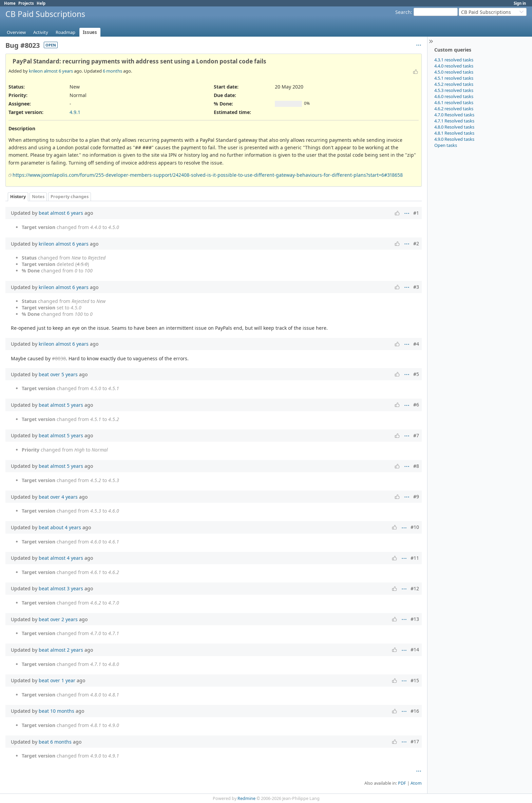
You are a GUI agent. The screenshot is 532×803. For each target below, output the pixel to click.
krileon (36, 71)
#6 (416, 405)
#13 (415, 619)
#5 (416, 374)
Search (403, 12)
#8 (416, 466)
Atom (416, 783)
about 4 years (66, 527)
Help (41, 3)
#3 (416, 287)
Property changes (70, 197)
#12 (415, 588)
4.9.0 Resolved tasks (454, 139)
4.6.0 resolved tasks (454, 96)
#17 (415, 741)
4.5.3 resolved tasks (454, 90)
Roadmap (65, 32)
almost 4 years (67, 558)
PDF (402, 783)
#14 (415, 649)
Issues (90, 32)
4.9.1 (75, 112)
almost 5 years (67, 405)
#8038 (59, 358)
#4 (416, 344)
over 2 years (64, 619)
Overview (16, 32)
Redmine (246, 798)
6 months (112, 71)
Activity (41, 32)
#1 (416, 213)
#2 (416, 243)
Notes (38, 197)
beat (44, 213)
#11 (415, 558)
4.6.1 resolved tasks (454, 102)
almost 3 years (67, 588)
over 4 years (64, 497)
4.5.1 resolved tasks (454, 78)
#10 (415, 527)
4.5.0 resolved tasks (454, 72)
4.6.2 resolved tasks (454, 109)
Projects (26, 3)
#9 (416, 496)
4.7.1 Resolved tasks (454, 121)
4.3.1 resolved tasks (454, 60)
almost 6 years (58, 71)
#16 (415, 711)
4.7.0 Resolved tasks (454, 115)
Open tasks (446, 145)
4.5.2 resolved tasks (454, 84)
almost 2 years (67, 650)
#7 (416, 435)
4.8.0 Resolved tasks (454, 127)
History (18, 197)
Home (10, 3)
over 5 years (64, 374)
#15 (415, 680)
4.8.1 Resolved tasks (454, 133)
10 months (62, 711)
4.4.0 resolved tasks (454, 66)
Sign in (520, 3)
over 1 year (63, 680)
